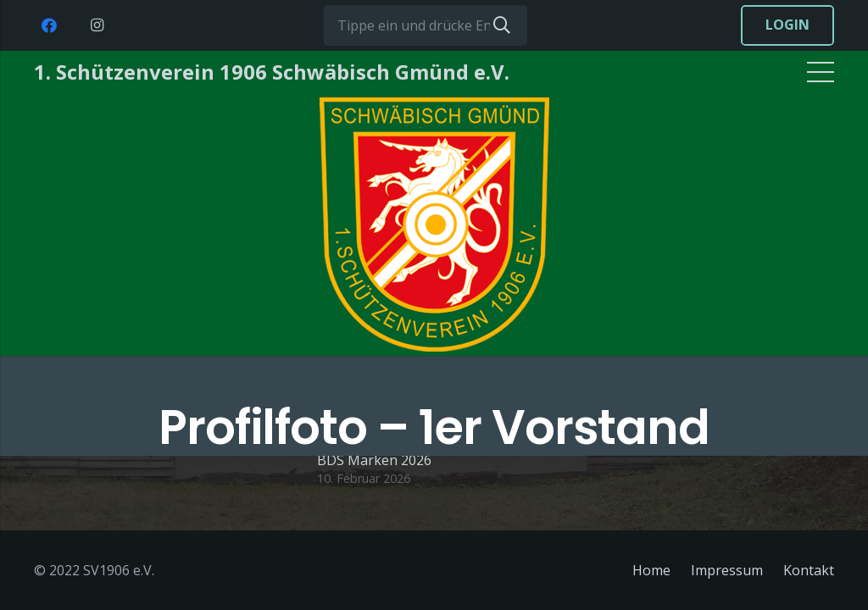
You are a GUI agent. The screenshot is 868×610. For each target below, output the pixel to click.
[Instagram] (97, 25)
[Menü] (821, 72)
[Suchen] (502, 25)
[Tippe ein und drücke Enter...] (426, 25)
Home (651, 570)
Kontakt (809, 570)
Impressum (727, 570)
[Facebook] (49, 25)
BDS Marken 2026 (374, 460)
